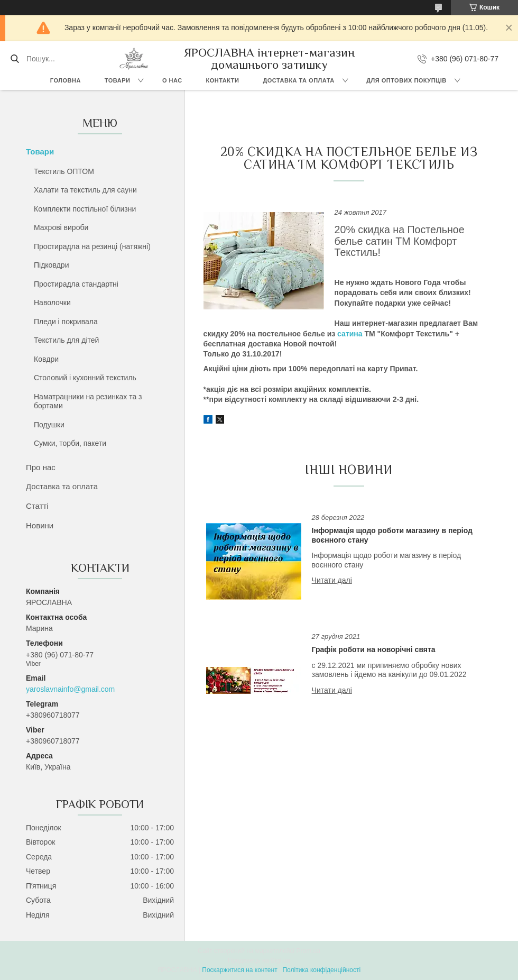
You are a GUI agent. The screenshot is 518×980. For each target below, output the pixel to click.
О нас (172, 80)
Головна (66, 80)
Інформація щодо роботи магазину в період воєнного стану (392, 535)
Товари (118, 80)
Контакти (223, 80)
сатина (350, 334)
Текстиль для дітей (66, 340)
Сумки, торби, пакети (70, 443)
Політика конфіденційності (321, 970)
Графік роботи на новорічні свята (374, 649)
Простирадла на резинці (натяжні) (92, 246)
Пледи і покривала (66, 322)
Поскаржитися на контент (239, 970)
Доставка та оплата (298, 80)
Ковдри (46, 359)
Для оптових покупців (406, 80)
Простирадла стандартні (76, 284)
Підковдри (51, 265)
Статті (37, 506)
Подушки (49, 425)
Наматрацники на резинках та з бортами (88, 401)
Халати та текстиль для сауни (85, 190)
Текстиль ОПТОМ (64, 171)
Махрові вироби (61, 227)
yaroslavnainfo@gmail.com (70, 689)
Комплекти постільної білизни (85, 209)
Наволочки (52, 303)
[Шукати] (15, 59)
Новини (40, 525)
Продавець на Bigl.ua (259, 960)
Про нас (41, 467)
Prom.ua (308, 951)
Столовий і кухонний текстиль (85, 378)
